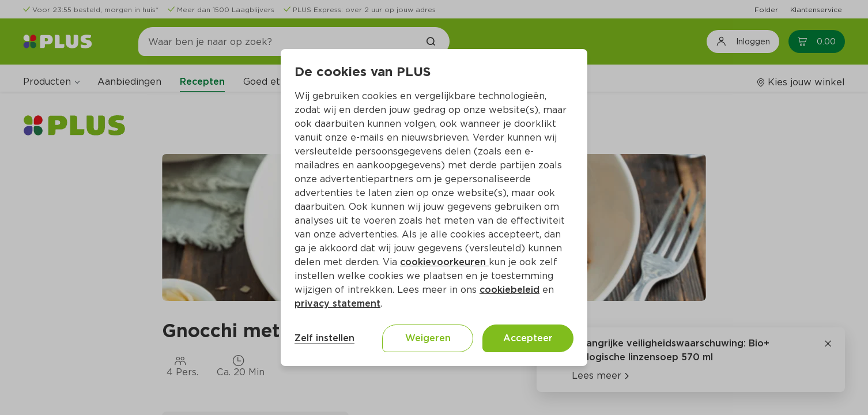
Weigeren (428, 338)
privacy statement (337, 303)
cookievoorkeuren (444, 262)
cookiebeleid (510, 290)
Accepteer (528, 338)
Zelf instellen (324, 338)
